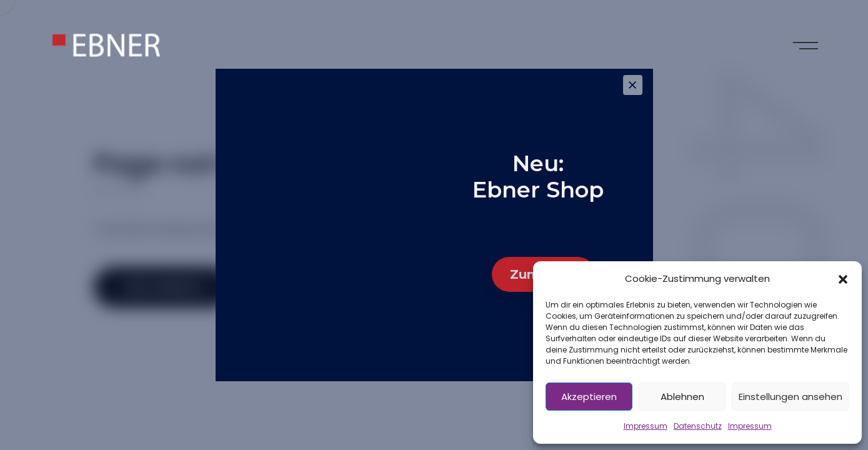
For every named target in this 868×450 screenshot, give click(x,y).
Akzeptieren (589, 397)
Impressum (646, 426)
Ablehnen (682, 397)
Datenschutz (698, 426)
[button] (843, 279)
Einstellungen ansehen (791, 397)
